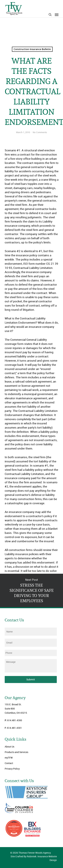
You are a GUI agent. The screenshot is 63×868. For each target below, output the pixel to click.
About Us (9, 747)
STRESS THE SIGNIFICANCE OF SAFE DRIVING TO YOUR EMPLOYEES (32, 590)
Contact (9, 763)
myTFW (9, 758)
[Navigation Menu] (57, 15)
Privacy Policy (12, 769)
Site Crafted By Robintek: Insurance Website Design (34, 858)
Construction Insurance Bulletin (32, 49)
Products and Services (16, 752)
